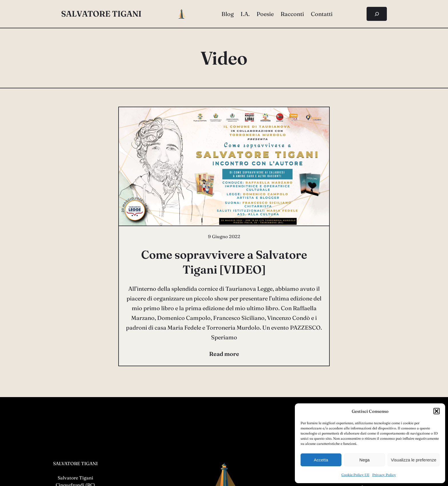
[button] (437, 411)
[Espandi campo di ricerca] (377, 14)
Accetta (321, 460)
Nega (365, 460)
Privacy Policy (384, 475)
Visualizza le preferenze (414, 460)
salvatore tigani (101, 14)
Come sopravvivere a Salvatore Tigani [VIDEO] (224, 262)
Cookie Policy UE (355, 475)
